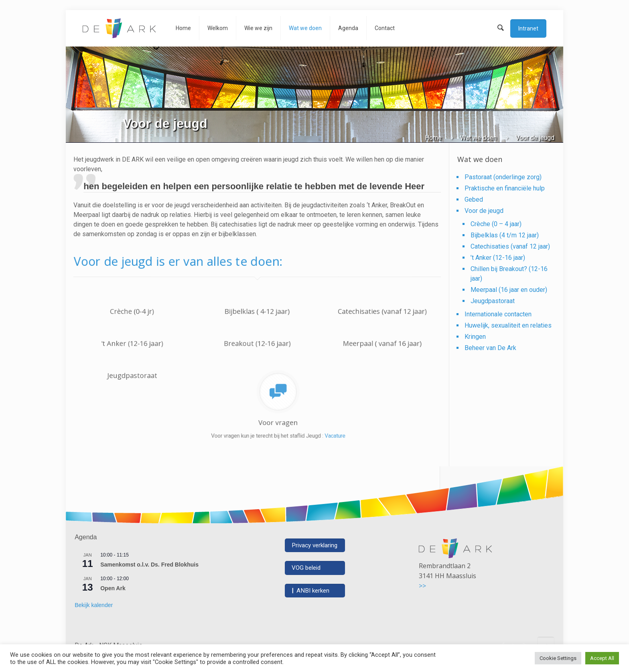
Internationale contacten (498, 314)
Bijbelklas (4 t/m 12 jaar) (505, 235)
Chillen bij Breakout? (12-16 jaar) (509, 274)
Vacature (303, 424)
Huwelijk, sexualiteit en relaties (508, 325)
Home (433, 138)
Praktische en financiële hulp (505, 188)
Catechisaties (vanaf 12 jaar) (510, 246)
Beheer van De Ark (490, 348)
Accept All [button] (602, 658)
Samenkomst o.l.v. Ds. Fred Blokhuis (149, 565)
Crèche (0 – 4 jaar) (496, 224)
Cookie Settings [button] (558, 658)
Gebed (474, 199)
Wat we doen (478, 138)
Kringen (475, 337)
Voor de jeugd (484, 211)
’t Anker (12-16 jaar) (498, 258)
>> (422, 586)
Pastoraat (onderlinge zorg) (503, 177)
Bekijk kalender (94, 605)
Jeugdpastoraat (493, 301)
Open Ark (113, 588)
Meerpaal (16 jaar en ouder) (509, 290)
